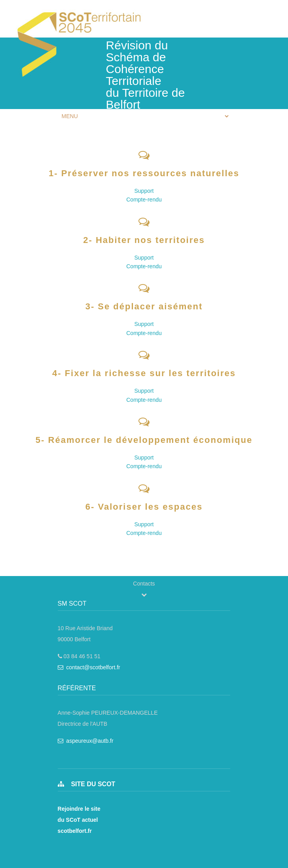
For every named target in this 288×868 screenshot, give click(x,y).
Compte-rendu (144, 200)
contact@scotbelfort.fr (89, 667)
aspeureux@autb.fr (86, 741)
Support (144, 191)
